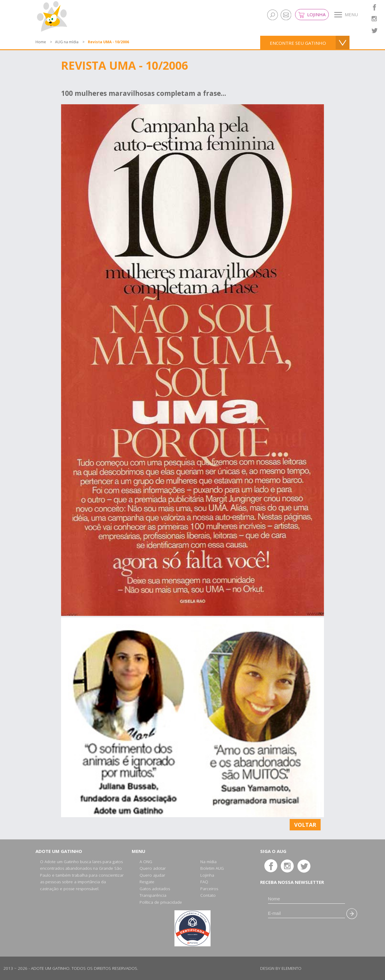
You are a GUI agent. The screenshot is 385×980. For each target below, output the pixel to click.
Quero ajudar (152, 875)
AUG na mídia (67, 42)
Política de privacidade (161, 902)
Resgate (147, 882)
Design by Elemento (281, 968)
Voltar (305, 825)
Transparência (153, 895)
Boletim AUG (212, 868)
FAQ (204, 882)
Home (41, 42)
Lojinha (312, 15)
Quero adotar (153, 868)
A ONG (146, 862)
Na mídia (208, 862)
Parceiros (209, 889)
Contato (208, 895)
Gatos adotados (155, 889)
